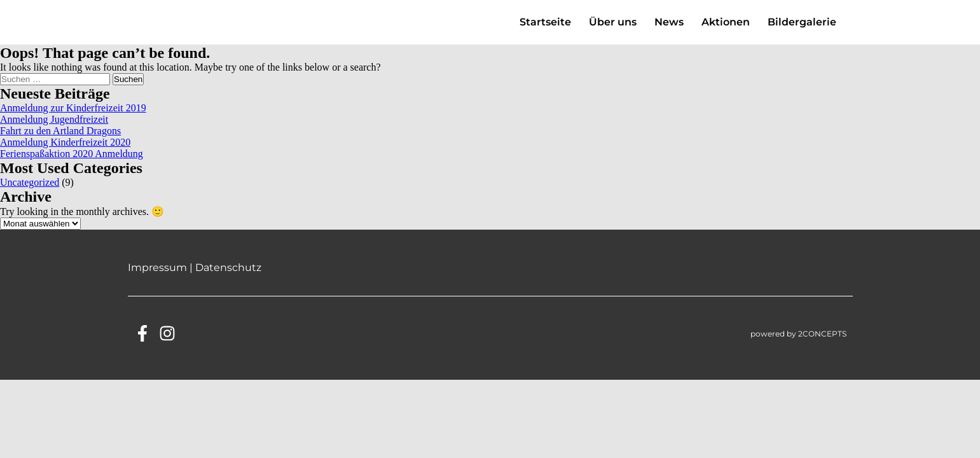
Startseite (545, 28)
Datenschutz (228, 280)
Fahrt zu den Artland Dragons (60, 143)
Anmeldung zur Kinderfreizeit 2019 (73, 120)
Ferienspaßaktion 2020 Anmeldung (72, 166)
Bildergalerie (802, 28)
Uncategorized (30, 194)
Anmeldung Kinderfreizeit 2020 (65, 154)
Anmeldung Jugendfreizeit (54, 131)
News (669, 28)
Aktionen (726, 28)
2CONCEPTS (822, 346)
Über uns (613, 28)
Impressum (157, 280)
